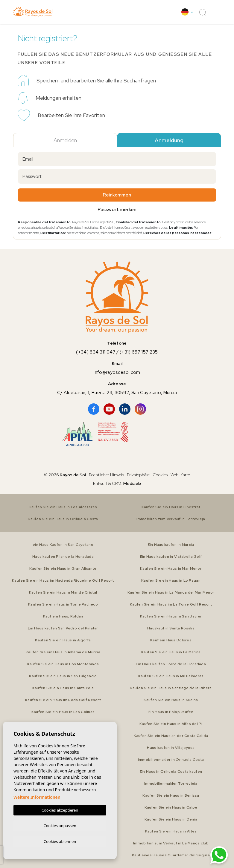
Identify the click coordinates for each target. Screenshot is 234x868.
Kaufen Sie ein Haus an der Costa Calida (171, 736)
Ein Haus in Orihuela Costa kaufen (171, 772)
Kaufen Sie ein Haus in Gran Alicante (63, 569)
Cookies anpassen (60, 825)
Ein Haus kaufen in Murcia (171, 545)
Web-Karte (180, 475)
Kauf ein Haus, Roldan (63, 616)
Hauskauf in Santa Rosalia (171, 628)
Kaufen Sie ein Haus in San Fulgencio (63, 676)
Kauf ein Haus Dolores (171, 640)
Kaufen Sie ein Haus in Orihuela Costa (63, 519)
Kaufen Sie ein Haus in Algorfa (63, 640)
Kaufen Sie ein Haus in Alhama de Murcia (63, 652)
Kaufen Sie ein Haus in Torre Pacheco (63, 604)
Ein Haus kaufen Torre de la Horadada (171, 664)
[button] (218, 12)
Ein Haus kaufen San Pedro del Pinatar (63, 628)
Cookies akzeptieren (60, 809)
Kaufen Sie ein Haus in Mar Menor (171, 569)
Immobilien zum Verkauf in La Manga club (171, 843)
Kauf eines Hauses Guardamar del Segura (171, 855)
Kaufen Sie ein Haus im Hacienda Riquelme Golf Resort (63, 580)
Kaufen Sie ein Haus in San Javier (171, 616)
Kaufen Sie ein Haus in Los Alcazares (63, 507)
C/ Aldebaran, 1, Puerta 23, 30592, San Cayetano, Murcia (117, 393)
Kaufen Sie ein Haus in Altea (171, 831)
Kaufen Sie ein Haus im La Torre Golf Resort (171, 604)
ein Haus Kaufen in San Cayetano (63, 545)
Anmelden (65, 140)
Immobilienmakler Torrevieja (171, 783)
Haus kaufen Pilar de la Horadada (63, 557)
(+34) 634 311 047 (96, 352)
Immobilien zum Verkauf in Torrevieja (171, 519)
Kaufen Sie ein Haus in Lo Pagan (171, 580)
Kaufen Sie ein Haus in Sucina (171, 700)
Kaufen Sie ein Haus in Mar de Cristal (63, 592)
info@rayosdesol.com (117, 372)
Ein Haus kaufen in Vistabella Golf (171, 557)
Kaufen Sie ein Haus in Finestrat (171, 507)
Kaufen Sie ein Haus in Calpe (171, 807)
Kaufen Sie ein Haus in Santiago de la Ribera (171, 688)
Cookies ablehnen (60, 841)
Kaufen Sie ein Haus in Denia (171, 819)
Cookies (160, 475)
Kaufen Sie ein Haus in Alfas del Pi (171, 724)
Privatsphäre (138, 475)
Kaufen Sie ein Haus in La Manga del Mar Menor (171, 592)
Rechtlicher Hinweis (106, 475)
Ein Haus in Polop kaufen (171, 712)
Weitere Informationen (37, 796)
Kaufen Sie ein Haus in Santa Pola (63, 688)
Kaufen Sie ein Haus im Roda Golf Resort (63, 700)
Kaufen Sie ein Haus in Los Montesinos (63, 664)
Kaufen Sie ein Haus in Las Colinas (63, 712)
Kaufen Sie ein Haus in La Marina (171, 652)
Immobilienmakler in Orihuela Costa (171, 760)
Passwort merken (117, 209)
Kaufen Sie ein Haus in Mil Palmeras (171, 676)
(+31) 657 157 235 (139, 352)
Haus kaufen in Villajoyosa (171, 748)
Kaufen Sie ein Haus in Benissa (171, 795)
